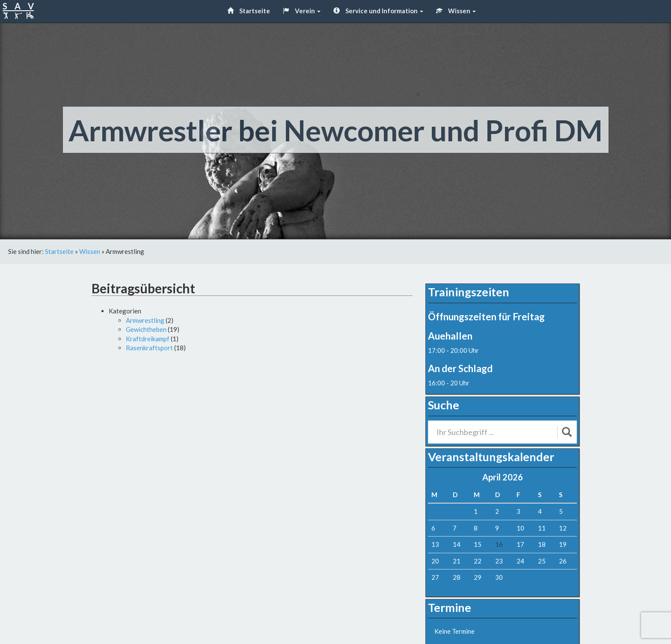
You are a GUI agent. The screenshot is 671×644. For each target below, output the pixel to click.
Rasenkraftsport (149, 348)
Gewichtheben (146, 329)
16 (499, 544)
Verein (302, 11)
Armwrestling (145, 320)
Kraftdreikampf (148, 339)
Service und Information (378, 11)
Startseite (249, 11)
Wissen (456, 11)
